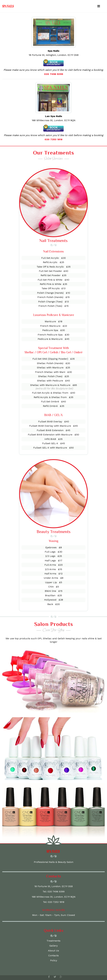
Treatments (53, 941)
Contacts (53, 955)
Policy (54, 960)
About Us (53, 951)
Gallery (53, 946)
